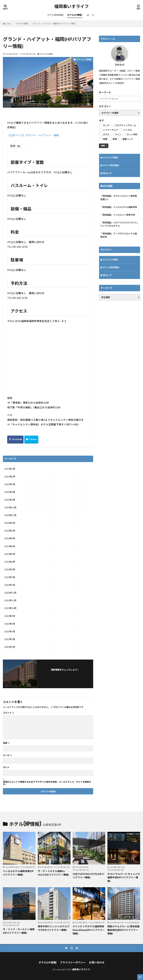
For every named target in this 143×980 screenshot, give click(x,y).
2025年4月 (10, 492)
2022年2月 (10, 639)
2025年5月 (10, 484)
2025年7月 (10, 469)
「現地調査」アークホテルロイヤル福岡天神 (119, 235)
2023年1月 (10, 585)
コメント (8, 713)
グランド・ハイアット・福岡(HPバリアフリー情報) (54, 24)
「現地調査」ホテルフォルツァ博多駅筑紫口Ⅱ (119, 198)
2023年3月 (10, 569)
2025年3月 (10, 500)
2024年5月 (10, 523)
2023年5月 (10, 554)
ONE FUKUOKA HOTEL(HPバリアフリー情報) (88, 876)
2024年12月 (10, 507)
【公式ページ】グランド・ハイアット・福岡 (33, 135)
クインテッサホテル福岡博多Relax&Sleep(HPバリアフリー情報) (89, 930)
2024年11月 (10, 515)
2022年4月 (10, 624)
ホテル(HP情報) (75, 15)
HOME (8, 24)
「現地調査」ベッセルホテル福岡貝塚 (119, 207)
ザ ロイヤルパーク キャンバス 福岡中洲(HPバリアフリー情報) (124, 878)
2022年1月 (10, 647)
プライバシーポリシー (73, 962)
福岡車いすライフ (71, 6)
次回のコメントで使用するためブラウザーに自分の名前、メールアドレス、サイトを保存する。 (47, 783)
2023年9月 (10, 538)
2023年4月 (10, 562)
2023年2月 (10, 577)
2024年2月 (10, 531)
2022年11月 (10, 600)
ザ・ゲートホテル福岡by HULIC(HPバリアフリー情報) (53, 873)
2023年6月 (10, 546)
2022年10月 (10, 608)
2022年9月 (10, 616)
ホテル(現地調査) (55, 15)
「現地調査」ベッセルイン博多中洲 (118, 215)
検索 (103, 146)
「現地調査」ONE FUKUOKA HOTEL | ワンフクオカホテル (119, 224)
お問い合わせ (97, 962)
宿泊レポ (107, 173)
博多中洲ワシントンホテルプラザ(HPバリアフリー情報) (54, 928)
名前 (6, 743)
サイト (6, 767)
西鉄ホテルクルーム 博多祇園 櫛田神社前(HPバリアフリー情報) (123, 930)
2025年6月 (10, 477)
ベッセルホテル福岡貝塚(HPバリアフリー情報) (18, 873)
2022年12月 (10, 593)
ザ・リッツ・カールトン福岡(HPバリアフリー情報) (19, 931)
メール (7, 755)
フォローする (65, 674)
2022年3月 (10, 631)
